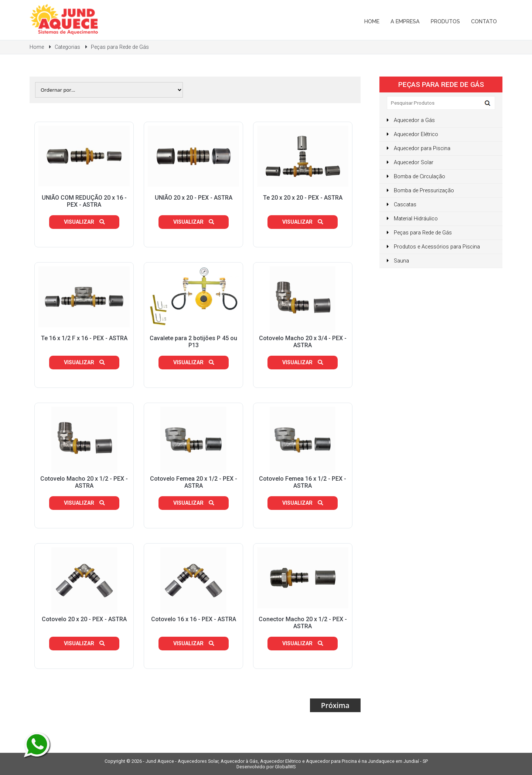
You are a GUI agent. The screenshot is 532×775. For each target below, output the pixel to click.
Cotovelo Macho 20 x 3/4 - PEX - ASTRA (303, 342)
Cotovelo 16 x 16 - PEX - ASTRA (194, 619)
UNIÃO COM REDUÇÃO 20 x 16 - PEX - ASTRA (84, 201)
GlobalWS (285, 767)
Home (372, 21)
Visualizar (84, 222)
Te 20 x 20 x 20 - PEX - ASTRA (303, 198)
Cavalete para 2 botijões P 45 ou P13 (193, 342)
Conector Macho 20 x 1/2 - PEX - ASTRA (303, 623)
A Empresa (405, 21)
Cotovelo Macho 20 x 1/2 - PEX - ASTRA (84, 482)
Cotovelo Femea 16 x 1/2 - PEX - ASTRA (303, 482)
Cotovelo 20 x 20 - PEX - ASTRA (84, 619)
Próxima (335, 705)
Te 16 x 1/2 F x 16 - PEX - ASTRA (84, 338)
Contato (484, 21)
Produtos (445, 21)
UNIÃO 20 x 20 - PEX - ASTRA (194, 198)
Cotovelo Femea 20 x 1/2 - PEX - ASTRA (194, 482)
